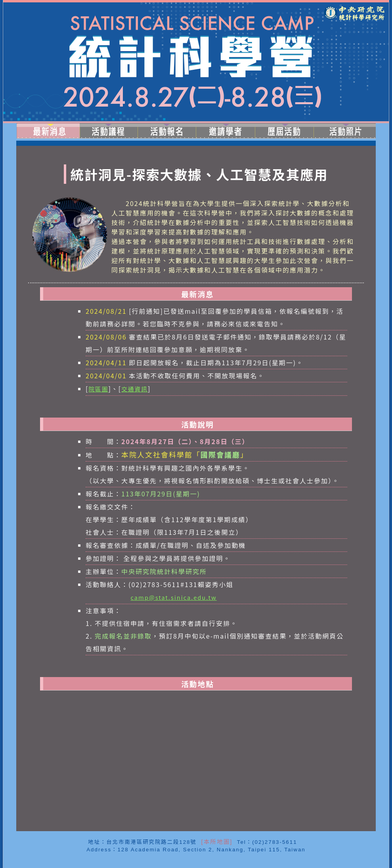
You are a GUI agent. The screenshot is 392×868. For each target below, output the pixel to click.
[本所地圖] (216, 842)
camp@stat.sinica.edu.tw (174, 597)
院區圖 (98, 389)
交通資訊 (135, 389)
